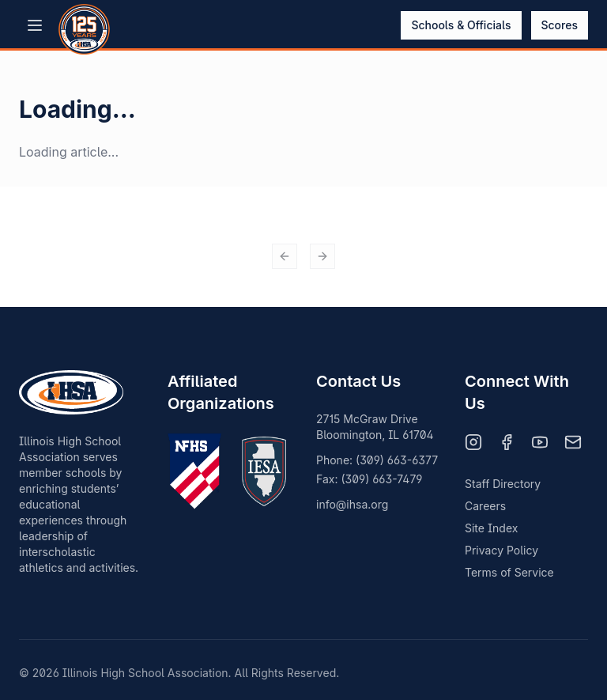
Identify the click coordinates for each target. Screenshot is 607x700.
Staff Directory (503, 484)
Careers (485, 506)
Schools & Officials (461, 25)
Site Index (491, 528)
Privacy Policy (501, 550)
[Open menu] (35, 25)
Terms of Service (509, 572)
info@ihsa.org (352, 504)
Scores (560, 25)
